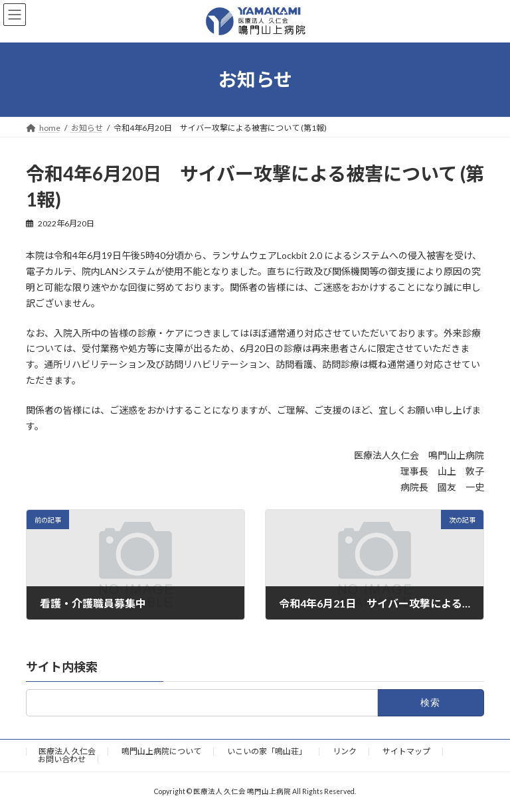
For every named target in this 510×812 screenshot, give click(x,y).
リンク (345, 751)
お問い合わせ (62, 759)
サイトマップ (406, 751)
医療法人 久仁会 (67, 751)
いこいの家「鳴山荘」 (267, 751)
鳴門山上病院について (161, 751)
